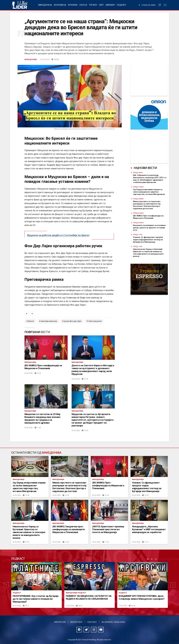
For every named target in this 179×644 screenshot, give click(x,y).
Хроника (73, 5)
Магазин (110, 5)
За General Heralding (113, 622)
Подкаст (121, 5)
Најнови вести (145, 168)
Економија (60, 5)
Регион (93, 5)
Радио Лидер (19, 5)
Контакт (92, 622)
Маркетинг (77, 622)
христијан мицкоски (49, 321)
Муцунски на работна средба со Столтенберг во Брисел (58, 235)
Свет (101, 5)
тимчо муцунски (95, 321)
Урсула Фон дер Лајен (73, 321)
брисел (31, 321)
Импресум (60, 622)
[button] (6, 585)
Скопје (83, 5)
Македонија (45, 5)
